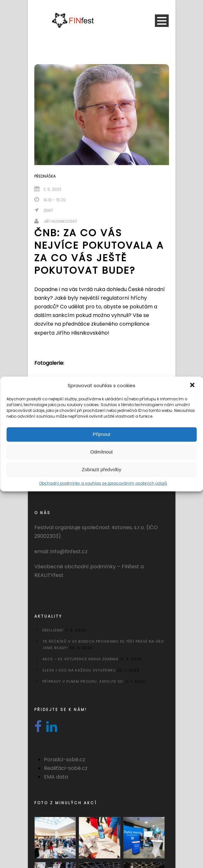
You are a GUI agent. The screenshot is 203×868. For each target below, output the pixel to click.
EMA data (56, 777)
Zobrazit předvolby (101, 469)
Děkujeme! (53, 630)
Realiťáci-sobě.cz (66, 768)
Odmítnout (101, 452)
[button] (193, 386)
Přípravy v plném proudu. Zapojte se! (83, 681)
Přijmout (101, 434)
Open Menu (162, 21)
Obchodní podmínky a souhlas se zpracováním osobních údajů (103, 483)
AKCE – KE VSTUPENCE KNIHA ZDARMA (80, 659)
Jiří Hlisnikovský (60, 221)
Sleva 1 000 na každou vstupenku (79, 670)
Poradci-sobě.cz (65, 759)
